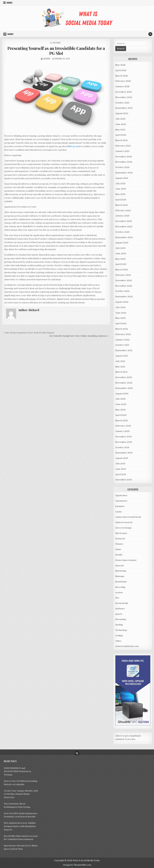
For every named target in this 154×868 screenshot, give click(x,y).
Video (118, 641)
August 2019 (122, 458)
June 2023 (121, 253)
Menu (10, 3)
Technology (121, 630)
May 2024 (120, 194)
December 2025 (124, 92)
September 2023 (124, 237)
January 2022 (122, 340)
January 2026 (122, 86)
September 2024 (124, 173)
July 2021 (120, 361)
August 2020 (122, 394)
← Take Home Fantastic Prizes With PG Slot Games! (28, 333)
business (120, 506)
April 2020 (121, 415)
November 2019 (124, 442)
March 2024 (121, 205)
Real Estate (121, 582)
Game (118, 549)
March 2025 (122, 140)
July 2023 (120, 248)
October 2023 (122, 232)
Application (121, 495)
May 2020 (121, 410)
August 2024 (122, 178)
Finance (119, 544)
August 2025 (122, 113)
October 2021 (122, 345)
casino (119, 512)
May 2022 (120, 318)
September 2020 (124, 388)
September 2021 (124, 350)
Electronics (121, 533)
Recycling (120, 587)
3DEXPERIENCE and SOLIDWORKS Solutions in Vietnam (17, 771)
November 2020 (124, 383)
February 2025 (123, 146)
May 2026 (120, 65)
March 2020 (122, 421)
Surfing (119, 625)
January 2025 (122, 151)
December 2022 (124, 280)
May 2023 (120, 259)
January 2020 (123, 431)
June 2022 (121, 313)
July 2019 (120, 464)
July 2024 (120, 184)
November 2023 (124, 227)
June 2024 (121, 189)
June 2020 (121, 404)
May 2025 (120, 130)
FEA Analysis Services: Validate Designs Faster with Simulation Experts (20, 826)
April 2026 (121, 70)
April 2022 (121, 323)
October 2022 (122, 291)
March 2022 (122, 329)
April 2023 (121, 264)
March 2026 (122, 76)
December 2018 (123, 480)
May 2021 (120, 367)
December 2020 (124, 377)
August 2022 (122, 302)
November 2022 (124, 286)
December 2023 (124, 221)
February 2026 (123, 81)
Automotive (121, 501)
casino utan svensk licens (128, 517)
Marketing (121, 571)
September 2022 (124, 297)
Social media (122, 603)
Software (120, 609)
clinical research (124, 522)
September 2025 (124, 108)
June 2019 (121, 469)
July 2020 (121, 399)
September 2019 (124, 453)
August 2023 (122, 243)
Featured (57, 43)
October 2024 (122, 167)
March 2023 (122, 270)
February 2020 (123, 426)
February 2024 (123, 210)
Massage (120, 576)
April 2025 (121, 135)
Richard (47, 59)
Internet (120, 566)
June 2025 (121, 124)
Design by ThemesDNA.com (77, 865)
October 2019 (122, 447)
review (119, 593)
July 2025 (120, 119)
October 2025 (122, 103)
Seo (117, 598)
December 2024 (124, 157)
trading (119, 636)
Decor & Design (123, 528)
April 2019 (121, 474)
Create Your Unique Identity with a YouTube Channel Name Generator (21, 794)
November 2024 (124, 162)
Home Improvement (126, 560)
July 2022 (120, 307)
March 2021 (121, 372)
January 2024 (122, 216)
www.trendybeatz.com (127, 646)
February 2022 (123, 334)
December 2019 (123, 437)
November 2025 (124, 97)
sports (119, 614)
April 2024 (121, 200)
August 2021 (122, 356)
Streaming (121, 619)
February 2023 (123, 275)
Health (119, 555)
